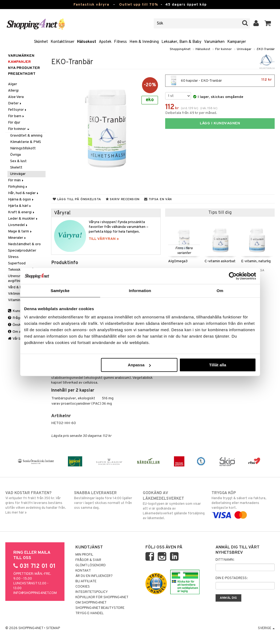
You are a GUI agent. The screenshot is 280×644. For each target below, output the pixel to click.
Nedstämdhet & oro (24, 244)
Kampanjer (237, 42)
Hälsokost (87, 42)
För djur (14, 123)
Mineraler (17, 238)
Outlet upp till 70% (139, 5)
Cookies (83, 587)
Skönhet (41, 42)
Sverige (266, 628)
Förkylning (18, 187)
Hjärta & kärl (20, 206)
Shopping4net (180, 49)
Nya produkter (24, 68)
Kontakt (83, 571)
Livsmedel (18, 225)
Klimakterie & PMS (26, 142)
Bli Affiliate (86, 581)
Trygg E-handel (90, 613)
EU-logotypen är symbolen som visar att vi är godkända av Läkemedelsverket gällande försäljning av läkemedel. (174, 505)
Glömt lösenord (91, 565)
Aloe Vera (16, 97)
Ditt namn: (225, 560)
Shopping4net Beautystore (100, 608)
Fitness (120, 42)
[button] (268, 23)
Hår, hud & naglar (24, 193)
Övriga (15, 155)
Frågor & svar (88, 560)
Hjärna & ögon (21, 200)
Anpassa (139, 365)
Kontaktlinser (62, 42)
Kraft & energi (22, 212)
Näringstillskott (23, 148)
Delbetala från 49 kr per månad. (191, 113)
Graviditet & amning (26, 136)
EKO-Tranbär (266, 49)
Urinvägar (244, 49)
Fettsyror (18, 110)
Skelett (16, 168)
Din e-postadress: (232, 578)
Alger (13, 84)
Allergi (13, 91)
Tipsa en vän (158, 199)
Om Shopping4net (91, 603)
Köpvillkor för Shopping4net (102, 597)
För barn (16, 116)
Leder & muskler (23, 219)
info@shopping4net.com (35, 593)
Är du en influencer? (94, 576)
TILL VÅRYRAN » (104, 239)
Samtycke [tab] (60, 290)
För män (16, 180)
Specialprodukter (22, 251)
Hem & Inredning (144, 42)
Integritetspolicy (92, 592)
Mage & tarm (20, 231)
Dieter (15, 103)
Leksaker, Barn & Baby (181, 42)
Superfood (17, 263)
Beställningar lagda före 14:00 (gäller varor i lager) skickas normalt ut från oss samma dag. (106, 500)
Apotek (105, 42)
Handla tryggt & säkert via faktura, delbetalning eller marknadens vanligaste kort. (243, 504)
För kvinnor (224, 49)
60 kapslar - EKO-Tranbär (220, 81)
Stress (13, 257)
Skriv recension (123, 199)
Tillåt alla (218, 365)
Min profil (84, 555)
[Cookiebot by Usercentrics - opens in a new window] (233, 276)
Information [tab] (140, 290)
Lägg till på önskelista (77, 199)
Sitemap (53, 628)
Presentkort (22, 74)
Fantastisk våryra (91, 5)
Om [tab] (220, 290)
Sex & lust (18, 161)
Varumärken (214, 42)
